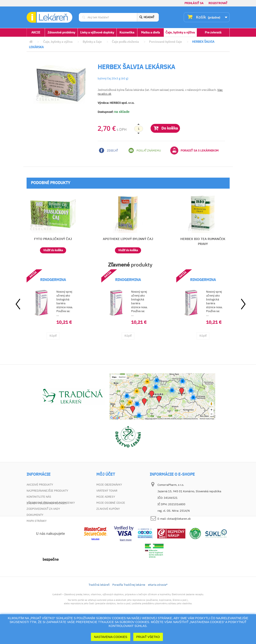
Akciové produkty (40, 485)
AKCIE (36, 32)
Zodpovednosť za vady (43, 509)
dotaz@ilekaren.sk (179, 519)
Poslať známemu (145, 150)
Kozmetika (127, 32)
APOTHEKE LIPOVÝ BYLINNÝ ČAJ (128, 239)
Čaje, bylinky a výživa (180, 32)
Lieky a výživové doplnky (97, 32)
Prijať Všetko (148, 637)
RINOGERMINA (53, 280)
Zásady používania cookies (47, 527)
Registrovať (218, 3)
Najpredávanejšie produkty (47, 491)
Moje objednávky (109, 485)
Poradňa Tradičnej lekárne (129, 608)
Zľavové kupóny (108, 509)
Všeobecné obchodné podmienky (51, 503)
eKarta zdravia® (158, 608)
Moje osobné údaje (111, 503)
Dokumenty (35, 515)
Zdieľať (108, 150)
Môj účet (106, 474)
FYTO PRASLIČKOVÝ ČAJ (53, 239)
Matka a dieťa (150, 32)
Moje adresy (106, 497)
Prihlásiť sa (194, 3)
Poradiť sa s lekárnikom (194, 150)
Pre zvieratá (213, 32)
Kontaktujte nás (39, 497)
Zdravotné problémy (61, 32)
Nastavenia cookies (111, 637)
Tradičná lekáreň (99, 608)
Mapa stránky (37, 521)
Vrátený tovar (107, 491)
